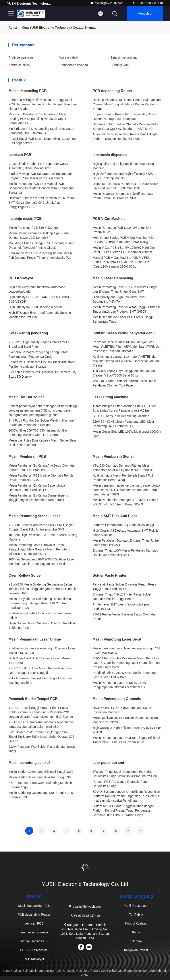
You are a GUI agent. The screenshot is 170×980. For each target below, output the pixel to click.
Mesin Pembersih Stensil (114, 456)
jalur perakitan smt (108, 763)
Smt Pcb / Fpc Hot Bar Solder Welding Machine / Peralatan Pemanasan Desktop (42, 423)
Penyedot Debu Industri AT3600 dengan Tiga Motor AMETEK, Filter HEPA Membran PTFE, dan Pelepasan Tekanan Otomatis (127, 347)
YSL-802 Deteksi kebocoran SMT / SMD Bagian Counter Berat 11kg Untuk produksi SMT (41, 527)
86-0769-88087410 (148, 3)
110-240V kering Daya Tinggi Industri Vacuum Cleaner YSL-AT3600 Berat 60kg (124, 373)
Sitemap (136, 941)
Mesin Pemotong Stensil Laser (34, 516)
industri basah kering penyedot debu (124, 333)
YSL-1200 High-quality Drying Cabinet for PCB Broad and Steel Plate (40, 344)
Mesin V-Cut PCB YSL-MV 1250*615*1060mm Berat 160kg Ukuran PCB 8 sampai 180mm (125, 250)
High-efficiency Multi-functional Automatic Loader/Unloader (37, 289)
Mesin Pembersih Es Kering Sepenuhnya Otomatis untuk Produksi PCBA (37, 488)
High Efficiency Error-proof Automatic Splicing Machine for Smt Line (40, 315)
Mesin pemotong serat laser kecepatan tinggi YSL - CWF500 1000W (127, 651)
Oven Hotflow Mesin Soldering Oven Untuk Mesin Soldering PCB (42, 625)
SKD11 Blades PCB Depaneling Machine (121, 416)
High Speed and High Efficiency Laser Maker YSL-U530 (39, 661)
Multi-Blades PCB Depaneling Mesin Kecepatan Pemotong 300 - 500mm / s (41, 131)
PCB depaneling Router (113, 91)
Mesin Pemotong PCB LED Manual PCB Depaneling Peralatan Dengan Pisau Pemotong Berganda (41, 188)
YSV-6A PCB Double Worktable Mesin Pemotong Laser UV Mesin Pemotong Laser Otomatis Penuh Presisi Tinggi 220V (127, 663)
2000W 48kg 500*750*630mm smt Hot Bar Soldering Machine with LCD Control (38, 433)
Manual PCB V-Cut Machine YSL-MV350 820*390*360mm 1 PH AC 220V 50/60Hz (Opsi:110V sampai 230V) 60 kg (121, 262)
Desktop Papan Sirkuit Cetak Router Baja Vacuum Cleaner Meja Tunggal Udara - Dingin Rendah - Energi (127, 104)
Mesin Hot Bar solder (26, 397)
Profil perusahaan (21, 57)
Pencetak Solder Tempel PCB (33, 699)
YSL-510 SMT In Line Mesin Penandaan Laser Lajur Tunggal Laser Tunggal (40, 670)
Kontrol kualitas (19, 65)
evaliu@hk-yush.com (107, 3)
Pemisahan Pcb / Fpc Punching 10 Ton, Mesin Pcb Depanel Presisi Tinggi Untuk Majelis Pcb (40, 255)
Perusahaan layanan (74, 65)
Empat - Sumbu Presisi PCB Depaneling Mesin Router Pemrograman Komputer (125, 116)
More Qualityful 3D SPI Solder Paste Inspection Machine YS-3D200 (125, 720)
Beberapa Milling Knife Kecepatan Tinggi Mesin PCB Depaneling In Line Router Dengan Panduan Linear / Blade (42, 104)
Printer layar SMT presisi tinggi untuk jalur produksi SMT (121, 607)
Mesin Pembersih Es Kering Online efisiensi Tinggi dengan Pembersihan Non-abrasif (39, 498)
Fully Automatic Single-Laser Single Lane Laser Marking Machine (41, 680)
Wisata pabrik (69, 57)
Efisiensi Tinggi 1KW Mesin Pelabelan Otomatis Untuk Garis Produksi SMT (125, 553)
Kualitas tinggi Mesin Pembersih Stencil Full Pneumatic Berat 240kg (123, 478)
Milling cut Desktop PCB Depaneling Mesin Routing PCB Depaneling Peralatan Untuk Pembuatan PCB (38, 119)
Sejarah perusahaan (124, 57)
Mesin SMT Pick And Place (115, 516)
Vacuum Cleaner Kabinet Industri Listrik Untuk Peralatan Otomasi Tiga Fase (124, 383)
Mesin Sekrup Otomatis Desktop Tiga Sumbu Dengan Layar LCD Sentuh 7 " (39, 235)
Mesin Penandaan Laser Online (35, 639)
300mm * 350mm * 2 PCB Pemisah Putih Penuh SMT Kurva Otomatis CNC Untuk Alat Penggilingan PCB (42, 203)
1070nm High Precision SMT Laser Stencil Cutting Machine (43, 537)
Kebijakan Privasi (136, 950)
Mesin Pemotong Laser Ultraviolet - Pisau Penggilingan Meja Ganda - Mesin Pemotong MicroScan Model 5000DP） (39, 549)
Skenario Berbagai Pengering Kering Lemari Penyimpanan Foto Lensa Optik (39, 354)
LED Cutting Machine (111, 397)
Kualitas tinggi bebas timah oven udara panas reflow (40, 615)
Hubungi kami (120, 65)
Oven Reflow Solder (25, 575)
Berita (136, 932)
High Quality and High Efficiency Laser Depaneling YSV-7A (119, 299)
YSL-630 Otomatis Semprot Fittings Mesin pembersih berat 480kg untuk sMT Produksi (123, 468)
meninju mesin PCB (25, 219)
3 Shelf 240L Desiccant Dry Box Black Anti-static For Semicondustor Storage (42, 364)
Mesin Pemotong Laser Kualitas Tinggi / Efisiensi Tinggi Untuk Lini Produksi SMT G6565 (126, 309)
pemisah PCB (20, 155)
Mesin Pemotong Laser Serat (117, 639)
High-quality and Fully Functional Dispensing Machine (123, 166)
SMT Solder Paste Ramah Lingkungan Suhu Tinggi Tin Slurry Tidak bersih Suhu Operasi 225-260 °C (42, 737)
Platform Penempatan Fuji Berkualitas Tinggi (123, 525)
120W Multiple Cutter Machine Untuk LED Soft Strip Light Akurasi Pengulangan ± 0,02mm (125, 408)
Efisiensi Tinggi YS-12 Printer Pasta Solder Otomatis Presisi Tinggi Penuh (122, 597)
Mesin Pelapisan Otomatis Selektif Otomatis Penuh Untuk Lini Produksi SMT (123, 196)
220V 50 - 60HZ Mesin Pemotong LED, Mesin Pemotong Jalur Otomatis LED (124, 424)
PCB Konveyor (21, 278)
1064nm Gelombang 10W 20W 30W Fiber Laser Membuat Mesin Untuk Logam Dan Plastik (42, 562)
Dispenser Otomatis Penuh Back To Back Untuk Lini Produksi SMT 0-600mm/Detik (126, 186)
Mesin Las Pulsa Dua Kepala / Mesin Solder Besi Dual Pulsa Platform (42, 443)
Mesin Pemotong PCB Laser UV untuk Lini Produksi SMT (122, 230)
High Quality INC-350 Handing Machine (36, 307)
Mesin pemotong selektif (29, 763)
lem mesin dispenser (110, 155)
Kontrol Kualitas (136, 923)
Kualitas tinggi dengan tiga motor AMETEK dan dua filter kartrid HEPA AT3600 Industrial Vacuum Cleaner (126, 361)
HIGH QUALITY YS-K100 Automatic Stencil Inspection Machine (123, 710)
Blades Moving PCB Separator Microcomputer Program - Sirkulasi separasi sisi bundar (40, 176)
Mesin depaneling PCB (27, 91)
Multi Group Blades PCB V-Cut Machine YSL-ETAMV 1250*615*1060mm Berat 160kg (124, 240)
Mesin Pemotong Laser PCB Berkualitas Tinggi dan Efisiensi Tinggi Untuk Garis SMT (125, 289)
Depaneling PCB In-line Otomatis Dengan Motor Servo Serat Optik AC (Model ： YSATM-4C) (126, 126)
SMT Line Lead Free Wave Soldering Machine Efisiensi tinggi (40, 785)
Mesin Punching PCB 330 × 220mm (33, 228)
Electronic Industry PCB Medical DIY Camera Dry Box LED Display (42, 374)
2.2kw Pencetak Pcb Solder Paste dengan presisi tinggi (42, 749)
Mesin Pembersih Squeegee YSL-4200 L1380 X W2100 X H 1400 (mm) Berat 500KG (126, 502)
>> (141, 831)
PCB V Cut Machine (109, 219)
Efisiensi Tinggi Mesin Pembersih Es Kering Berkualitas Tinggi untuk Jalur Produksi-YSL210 (126, 774)
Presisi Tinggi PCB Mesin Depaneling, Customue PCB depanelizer (42, 141)
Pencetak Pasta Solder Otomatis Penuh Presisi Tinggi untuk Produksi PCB (125, 587)
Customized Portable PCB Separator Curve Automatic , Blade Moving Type (38, 166)
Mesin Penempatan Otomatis (117, 699)
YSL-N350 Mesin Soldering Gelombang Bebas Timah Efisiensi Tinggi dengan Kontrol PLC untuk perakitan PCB (42, 589)
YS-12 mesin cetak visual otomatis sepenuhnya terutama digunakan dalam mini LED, (41, 724)
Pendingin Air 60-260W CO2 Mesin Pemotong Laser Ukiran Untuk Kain (124, 675)
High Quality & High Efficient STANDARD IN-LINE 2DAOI (127, 730)
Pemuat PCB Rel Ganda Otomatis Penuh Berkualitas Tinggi (121, 784)
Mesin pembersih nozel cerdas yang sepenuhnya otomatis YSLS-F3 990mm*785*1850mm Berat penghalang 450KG (126, 490)
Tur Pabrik (136, 915)
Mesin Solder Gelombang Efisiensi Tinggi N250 (41, 772)
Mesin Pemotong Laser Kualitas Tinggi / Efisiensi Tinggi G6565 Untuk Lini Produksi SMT (126, 740)
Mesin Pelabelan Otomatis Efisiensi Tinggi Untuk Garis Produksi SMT (126, 543)
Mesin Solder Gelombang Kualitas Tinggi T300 (40, 777)
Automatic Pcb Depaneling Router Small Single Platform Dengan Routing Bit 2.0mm (125, 136)
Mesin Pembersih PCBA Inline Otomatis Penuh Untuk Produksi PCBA (41, 478)
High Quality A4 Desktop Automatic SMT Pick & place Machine (125, 533)
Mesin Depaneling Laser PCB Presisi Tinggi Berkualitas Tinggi (123, 319)
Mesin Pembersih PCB (27, 456)
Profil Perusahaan (136, 906)
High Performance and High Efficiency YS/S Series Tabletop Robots (123, 176)
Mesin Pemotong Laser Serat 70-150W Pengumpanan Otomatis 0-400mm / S (120, 685)
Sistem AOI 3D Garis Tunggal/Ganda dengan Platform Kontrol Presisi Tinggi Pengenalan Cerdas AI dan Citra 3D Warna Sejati (124, 810)
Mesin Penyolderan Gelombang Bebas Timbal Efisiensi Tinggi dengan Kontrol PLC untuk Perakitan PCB (40, 603)
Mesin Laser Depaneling (113, 278)
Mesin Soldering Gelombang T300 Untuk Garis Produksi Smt (41, 795)
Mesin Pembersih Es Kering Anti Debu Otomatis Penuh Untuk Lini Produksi (41, 468)
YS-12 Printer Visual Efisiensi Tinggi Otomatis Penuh (124, 617)
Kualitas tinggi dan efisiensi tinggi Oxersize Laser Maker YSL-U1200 (42, 651)
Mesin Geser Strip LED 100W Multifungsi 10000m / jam (127, 434)
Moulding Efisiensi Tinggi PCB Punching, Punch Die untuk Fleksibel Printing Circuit (41, 245)
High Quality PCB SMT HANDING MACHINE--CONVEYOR (40, 299)
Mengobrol (145, 14)
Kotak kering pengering (28, 333)
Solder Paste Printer (110, 575)
